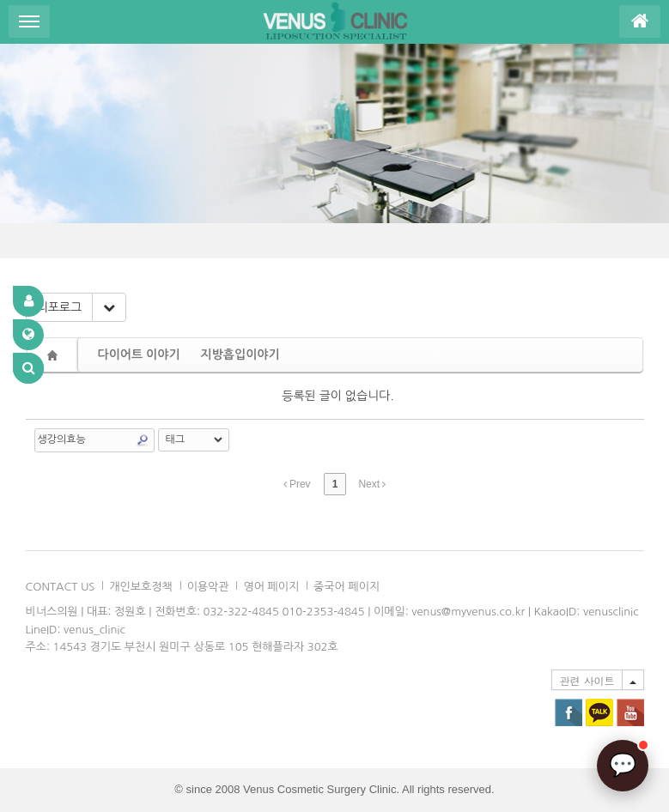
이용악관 (208, 587)
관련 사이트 (587, 680)
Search (143, 440)
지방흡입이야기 (240, 354)
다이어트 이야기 (139, 354)
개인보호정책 (140, 587)
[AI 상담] (623, 766)
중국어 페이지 (347, 587)
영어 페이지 (271, 587)
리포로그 (60, 307)
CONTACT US (61, 587)
